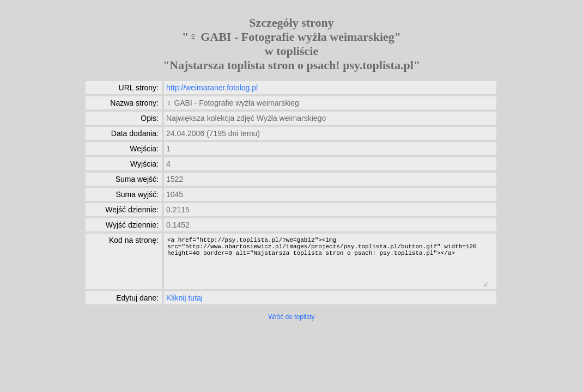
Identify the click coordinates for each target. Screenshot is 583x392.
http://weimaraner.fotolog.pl (212, 88)
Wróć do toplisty (291, 317)
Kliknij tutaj (184, 298)
